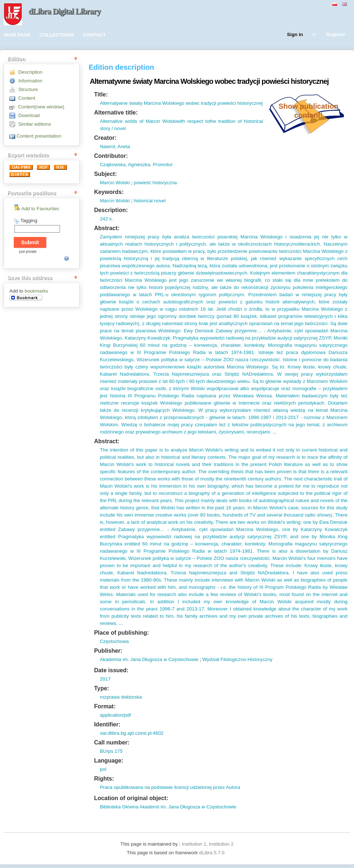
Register (336, 35)
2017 (105, 679)
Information (31, 81)
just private (28, 252)
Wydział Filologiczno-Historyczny (237, 659)
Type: (101, 688)
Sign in (295, 35)
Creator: (105, 138)
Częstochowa (114, 641)
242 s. (106, 219)
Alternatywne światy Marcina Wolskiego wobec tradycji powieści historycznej (181, 103)
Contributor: (111, 156)
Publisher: (108, 651)
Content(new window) (41, 107)
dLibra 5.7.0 (212, 853)
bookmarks (36, 291)
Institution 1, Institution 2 (208, 844)
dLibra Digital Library (65, 11)
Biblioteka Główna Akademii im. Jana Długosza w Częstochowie (168, 807)
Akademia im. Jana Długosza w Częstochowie (149, 659)
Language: (109, 761)
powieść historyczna (155, 183)
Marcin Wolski (115, 183)
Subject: (105, 174)
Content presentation (39, 136)
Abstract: (107, 228)
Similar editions (35, 124)
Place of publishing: (121, 633)
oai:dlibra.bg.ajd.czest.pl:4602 (131, 733)
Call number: (112, 742)
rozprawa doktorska (121, 697)
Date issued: (111, 670)
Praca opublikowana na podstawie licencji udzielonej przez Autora (170, 787)
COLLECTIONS (57, 35)
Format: (105, 706)
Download (29, 115)
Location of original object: (131, 798)
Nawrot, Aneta (115, 146)
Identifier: (107, 724)
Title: (101, 94)
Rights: (104, 779)
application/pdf (115, 715)
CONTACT (94, 35)
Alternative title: (116, 113)
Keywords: (109, 192)
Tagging (29, 221)
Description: (111, 210)
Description (31, 72)
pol (103, 769)
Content (27, 98)
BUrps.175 (111, 751)
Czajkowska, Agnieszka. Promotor (136, 165)
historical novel (150, 201)
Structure (28, 89)
